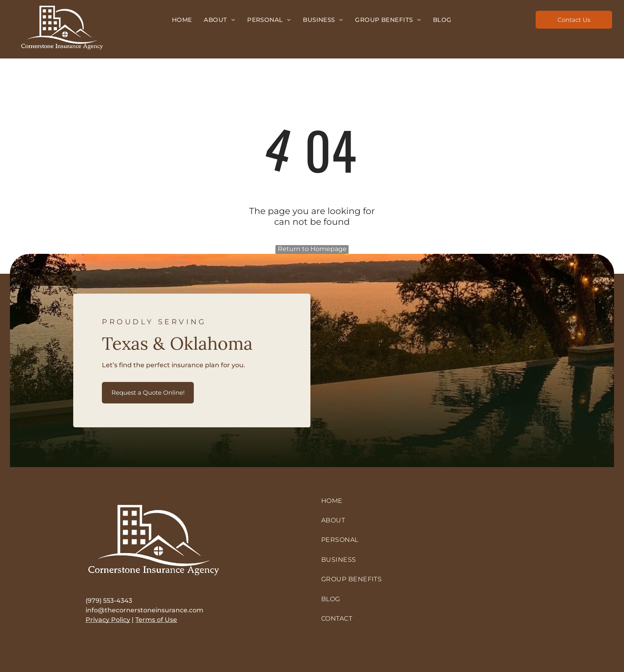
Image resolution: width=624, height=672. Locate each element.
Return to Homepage (312, 249)
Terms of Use (156, 620)
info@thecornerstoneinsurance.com (144, 610)
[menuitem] (182, 20)
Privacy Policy (108, 620)
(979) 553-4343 (109, 601)
